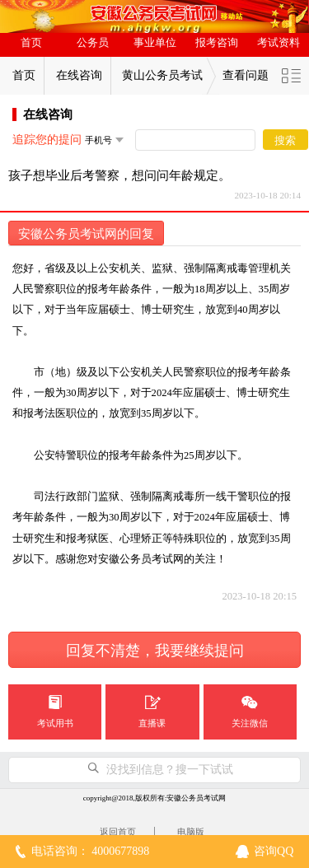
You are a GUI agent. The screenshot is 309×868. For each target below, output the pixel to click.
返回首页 (118, 832)
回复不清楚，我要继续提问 (155, 651)
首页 (31, 43)
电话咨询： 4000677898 (91, 851)
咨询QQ (274, 851)
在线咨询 (79, 75)
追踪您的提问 (47, 140)
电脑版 (191, 832)
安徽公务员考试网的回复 (86, 234)
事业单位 (155, 43)
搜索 (285, 140)
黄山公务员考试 (162, 75)
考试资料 (279, 43)
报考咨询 (217, 43)
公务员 (93, 43)
